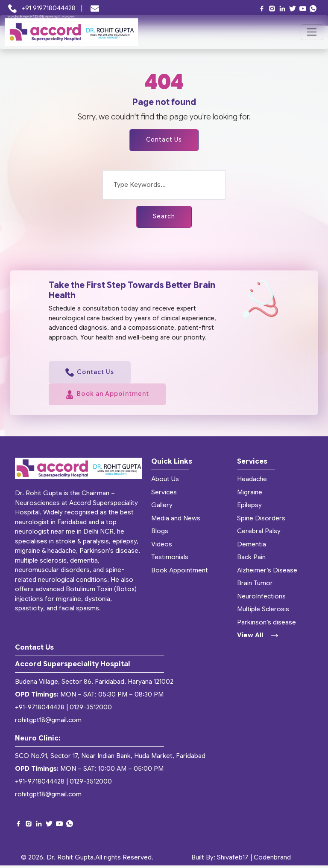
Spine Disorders (261, 521)
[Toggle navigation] (312, 32)
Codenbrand (272, 860)
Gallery (162, 508)
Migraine (250, 495)
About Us (165, 482)
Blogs (160, 534)
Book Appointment (180, 573)
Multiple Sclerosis (263, 612)
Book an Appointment (110, 397)
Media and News (176, 521)
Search (164, 218)
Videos (162, 547)
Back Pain (251, 560)
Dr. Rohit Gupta (70, 860)
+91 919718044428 (43, 8)
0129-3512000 (91, 710)
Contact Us (164, 140)
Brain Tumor (255, 586)
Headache (252, 482)
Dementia (252, 547)
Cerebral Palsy (259, 534)
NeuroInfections (261, 599)
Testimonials (170, 560)
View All (258, 638)
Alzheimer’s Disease (267, 573)
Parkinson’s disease (266, 625)
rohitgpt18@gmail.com (48, 723)
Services (164, 495)
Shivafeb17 (233, 860)
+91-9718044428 (40, 710)
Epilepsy (249, 508)
